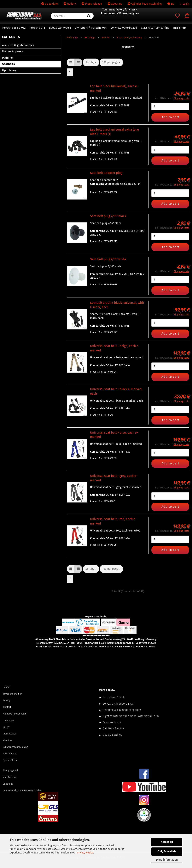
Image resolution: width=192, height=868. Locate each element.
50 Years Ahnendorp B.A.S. (119, 704)
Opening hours (112, 722)
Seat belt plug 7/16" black (108, 216)
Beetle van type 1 (60, 28)
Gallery (70, 4)
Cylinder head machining (145, 4)
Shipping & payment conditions (122, 710)
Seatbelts (8, 64)
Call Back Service (113, 729)
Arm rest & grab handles (18, 45)
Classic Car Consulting (155, 28)
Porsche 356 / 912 (14, 28)
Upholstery (9, 70)
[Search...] (89, 16)
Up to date (50, 4)
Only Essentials (167, 851)
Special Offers (10, 760)
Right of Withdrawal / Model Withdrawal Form (131, 716)
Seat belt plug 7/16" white (108, 259)
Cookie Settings (112, 735)
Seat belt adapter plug (106, 173)
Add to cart (170, 117)
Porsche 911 (37, 28)
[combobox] (91, 62)
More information (167, 860)
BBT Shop (180, 28)
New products (10, 754)
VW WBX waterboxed (124, 28)
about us (115, 4)
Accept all (167, 842)
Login (185, 4)
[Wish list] (177, 16)
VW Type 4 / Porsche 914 (91, 28)
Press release (92, 4)
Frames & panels (13, 51)
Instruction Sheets (114, 697)
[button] (187, 16)
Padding (7, 58)
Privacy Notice (85, 853)
